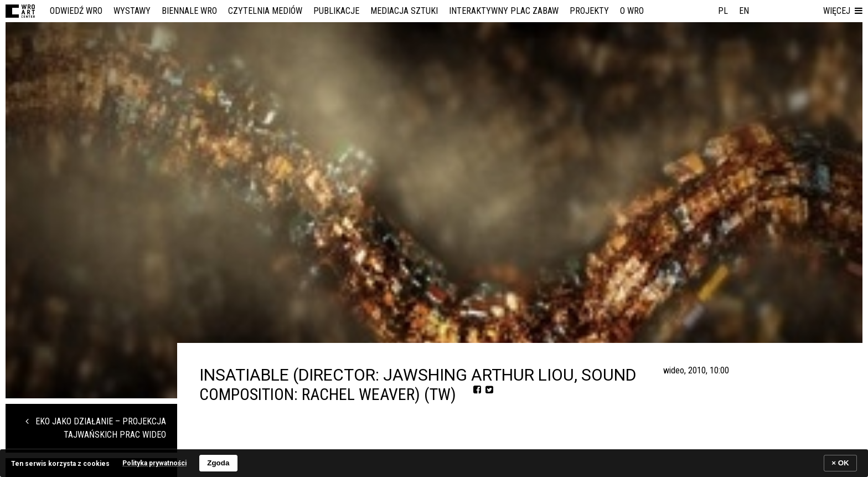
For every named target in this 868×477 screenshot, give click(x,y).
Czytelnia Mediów (265, 11)
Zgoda (218, 463)
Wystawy (132, 11)
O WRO (632, 11)
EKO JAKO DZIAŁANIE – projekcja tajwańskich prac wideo (96, 428)
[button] (843, 11)
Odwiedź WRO (76, 11)
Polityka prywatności (154, 463)
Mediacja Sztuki (404, 11)
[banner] (434, 463)
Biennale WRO (189, 11)
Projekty (589, 11)
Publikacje (336, 11)
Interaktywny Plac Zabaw (504, 11)
